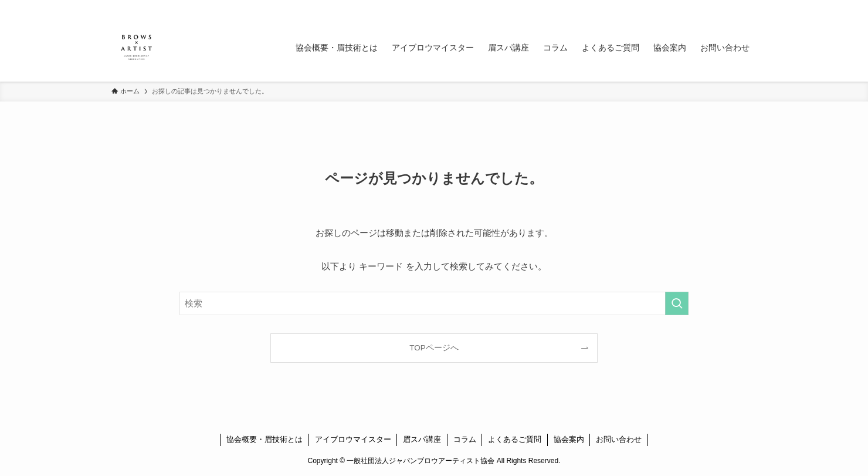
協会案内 (569, 439)
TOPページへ (434, 348)
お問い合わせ (619, 439)
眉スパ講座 (422, 439)
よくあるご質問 (515, 439)
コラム (465, 439)
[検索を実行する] (677, 303)
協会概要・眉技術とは (265, 439)
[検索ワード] (434, 303)
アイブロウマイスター (353, 439)
